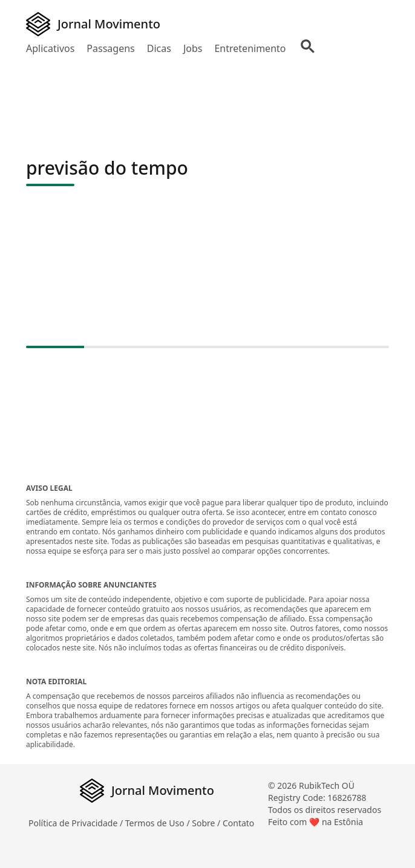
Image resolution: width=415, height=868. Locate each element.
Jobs (193, 48)
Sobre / (207, 823)
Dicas (159, 48)
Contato (238, 823)
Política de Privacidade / (77, 823)
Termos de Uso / (158, 823)
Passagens (110, 48)
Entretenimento (250, 48)
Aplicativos (50, 48)
